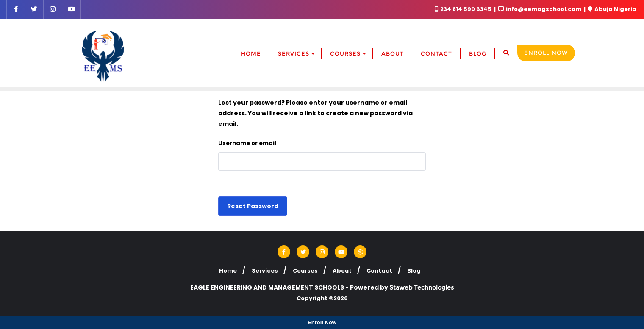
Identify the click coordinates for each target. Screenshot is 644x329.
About (342, 271)
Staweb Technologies (422, 287)
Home (228, 271)
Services (265, 271)
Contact (379, 271)
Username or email (247, 143)
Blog (414, 271)
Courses (305, 271)
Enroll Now (546, 53)
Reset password (253, 206)
